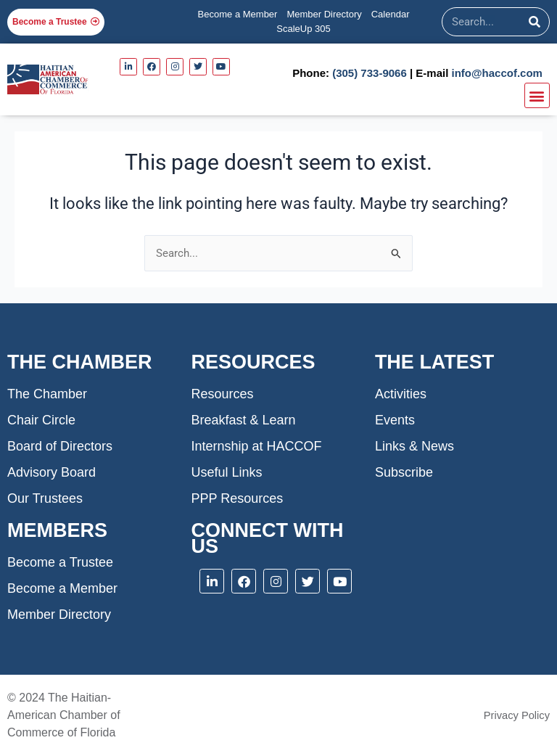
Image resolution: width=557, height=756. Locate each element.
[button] (537, 95)
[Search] (535, 22)
